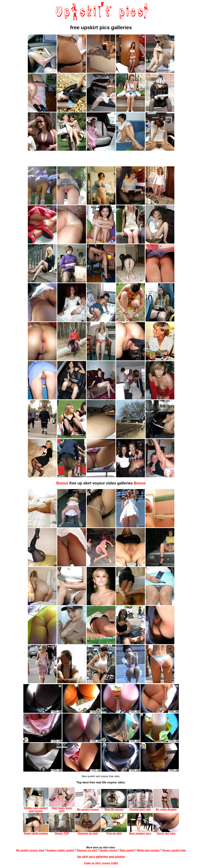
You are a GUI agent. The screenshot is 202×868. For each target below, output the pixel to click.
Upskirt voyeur (109, 850)
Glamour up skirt (87, 850)
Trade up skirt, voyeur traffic (101, 863)
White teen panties (148, 850)
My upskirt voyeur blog (30, 850)
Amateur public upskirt (60, 850)
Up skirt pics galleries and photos (101, 857)
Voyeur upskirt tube (174, 850)
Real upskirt (127, 850)
